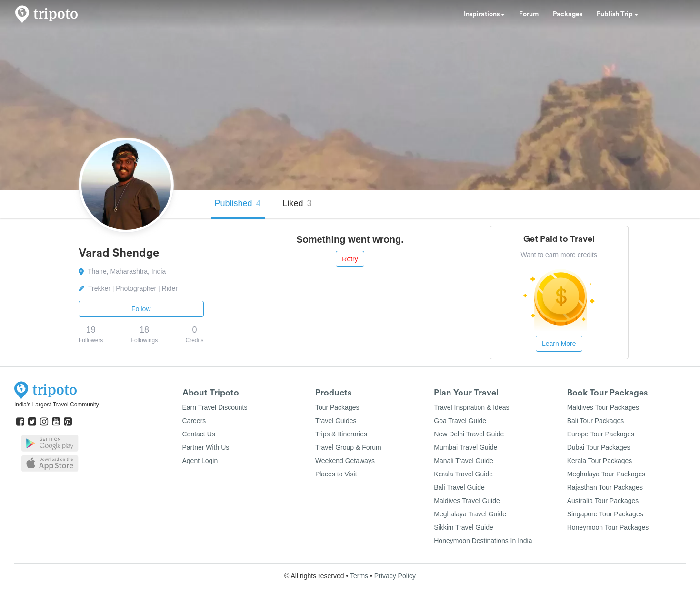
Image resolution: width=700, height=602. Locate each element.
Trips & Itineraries (341, 434)
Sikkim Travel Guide (463, 527)
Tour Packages (337, 407)
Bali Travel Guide (459, 487)
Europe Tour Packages (601, 434)
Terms (359, 576)
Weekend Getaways (345, 461)
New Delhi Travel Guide (469, 434)
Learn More (559, 344)
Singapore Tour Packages (605, 514)
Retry (350, 259)
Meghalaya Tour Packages (606, 474)
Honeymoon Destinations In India (483, 541)
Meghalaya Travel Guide (470, 514)
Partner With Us (206, 447)
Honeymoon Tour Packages (608, 527)
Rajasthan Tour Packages (605, 487)
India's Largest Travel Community (57, 405)
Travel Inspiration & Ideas (471, 407)
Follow (141, 309)
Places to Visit (336, 474)
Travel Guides (336, 421)
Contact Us (199, 434)
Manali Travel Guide (464, 461)
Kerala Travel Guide (463, 474)
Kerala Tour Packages (600, 461)
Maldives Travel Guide (467, 501)
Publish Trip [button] (617, 14)
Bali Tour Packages (596, 421)
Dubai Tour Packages (599, 447)
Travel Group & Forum (348, 447)
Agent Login (200, 461)
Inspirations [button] (484, 14)
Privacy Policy (395, 576)
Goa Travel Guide (460, 421)
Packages (568, 14)
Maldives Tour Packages (603, 407)
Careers (194, 421)
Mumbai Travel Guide (465, 447)
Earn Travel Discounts (215, 407)
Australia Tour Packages (603, 501)
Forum (529, 14)
